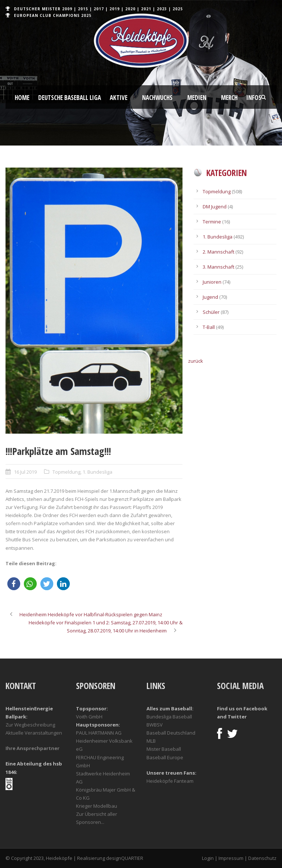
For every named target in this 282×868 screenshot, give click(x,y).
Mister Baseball (164, 749)
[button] (14, 584)
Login (208, 858)
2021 (146, 9)
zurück (196, 361)
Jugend (210, 297)
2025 (178, 9)
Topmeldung (66, 472)
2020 (130, 9)
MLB (151, 741)
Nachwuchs (157, 98)
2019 (115, 9)
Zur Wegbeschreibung (30, 725)
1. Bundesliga (97, 472)
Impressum (231, 858)
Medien (197, 98)
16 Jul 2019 (25, 472)
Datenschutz (262, 858)
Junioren (212, 282)
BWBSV (155, 725)
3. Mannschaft (218, 267)
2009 (67, 9)
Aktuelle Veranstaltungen (34, 733)
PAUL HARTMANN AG (99, 733)
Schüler (211, 312)
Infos (254, 98)
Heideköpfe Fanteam (170, 781)
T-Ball (209, 327)
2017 (99, 9)
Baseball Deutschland (171, 733)
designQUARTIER (125, 858)
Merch (229, 98)
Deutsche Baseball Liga (70, 98)
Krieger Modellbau (97, 806)
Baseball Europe (165, 757)
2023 (162, 9)
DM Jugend (215, 207)
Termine (212, 222)
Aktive (119, 98)
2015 (83, 9)
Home (22, 98)
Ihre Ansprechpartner (32, 748)
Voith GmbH (89, 717)
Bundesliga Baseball (169, 717)
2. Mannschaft (218, 252)
